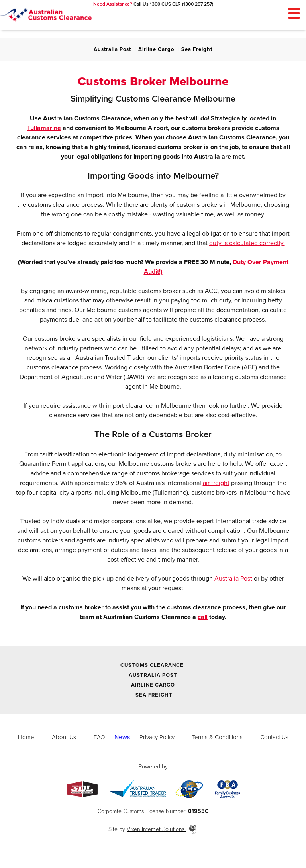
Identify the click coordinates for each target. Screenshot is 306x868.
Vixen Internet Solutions (162, 829)
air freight (216, 483)
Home (26, 737)
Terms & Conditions (217, 737)
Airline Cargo (156, 49)
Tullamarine (44, 128)
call (203, 617)
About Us (64, 737)
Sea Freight (197, 49)
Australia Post (112, 49)
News (122, 737)
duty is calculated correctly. (247, 243)
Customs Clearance (152, 665)
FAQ (99, 737)
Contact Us (274, 737)
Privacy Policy (157, 737)
